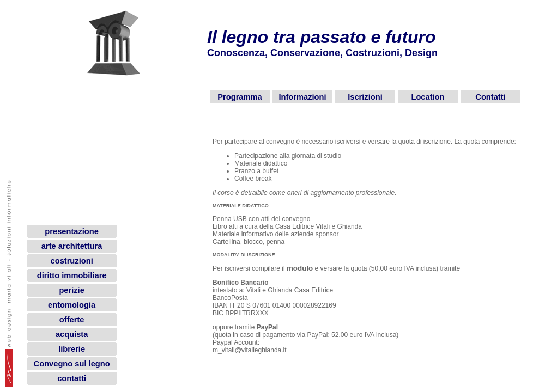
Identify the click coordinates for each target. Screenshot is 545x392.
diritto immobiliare (72, 275)
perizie (71, 290)
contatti (72, 378)
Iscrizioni (365, 97)
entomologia (72, 305)
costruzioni (72, 261)
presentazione (72, 231)
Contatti (490, 97)
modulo (300, 268)
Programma (240, 97)
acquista (72, 334)
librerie (72, 349)
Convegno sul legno (72, 364)
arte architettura (72, 246)
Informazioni (302, 97)
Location (428, 97)
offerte (72, 320)
